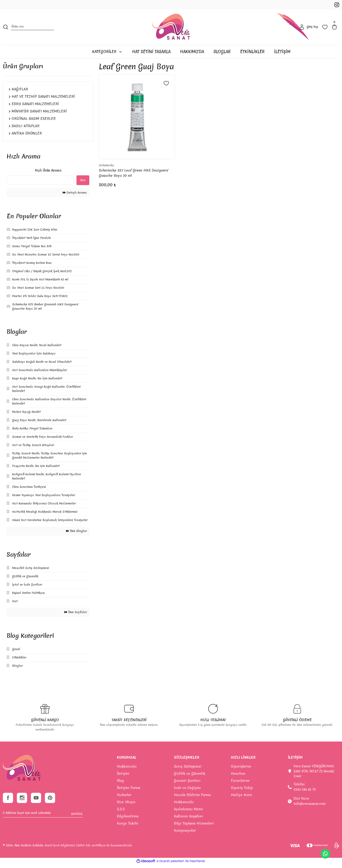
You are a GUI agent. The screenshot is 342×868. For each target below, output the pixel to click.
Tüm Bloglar (76, 534)
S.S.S (121, 813)
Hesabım (238, 777)
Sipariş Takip (242, 791)
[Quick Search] (40, 183)
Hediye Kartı (242, 798)
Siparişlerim (241, 770)
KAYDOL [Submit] (77, 819)
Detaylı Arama (75, 196)
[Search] (33, 30)
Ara (83, 184)
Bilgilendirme (128, 820)
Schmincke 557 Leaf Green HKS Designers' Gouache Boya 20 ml (134, 177)
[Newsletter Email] (43, 819)
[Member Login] (308, 29)
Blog (120, 784)
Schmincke (106, 169)
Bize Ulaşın (126, 806)
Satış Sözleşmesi (188, 770)
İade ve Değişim (187, 791)
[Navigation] (107, 55)
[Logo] (171, 29)
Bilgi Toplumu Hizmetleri (194, 827)
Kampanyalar (185, 834)
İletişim (123, 777)
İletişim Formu (128, 791)
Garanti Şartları (187, 784)
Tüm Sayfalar (76, 616)
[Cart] (335, 29)
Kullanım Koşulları (188, 820)
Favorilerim (240, 784)
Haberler (124, 798)
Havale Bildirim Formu (192, 798)
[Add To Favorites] (166, 87)
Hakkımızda (127, 770)
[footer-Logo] (22, 771)
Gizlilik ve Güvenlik (190, 777)
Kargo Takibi (128, 827)
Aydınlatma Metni (188, 813)
